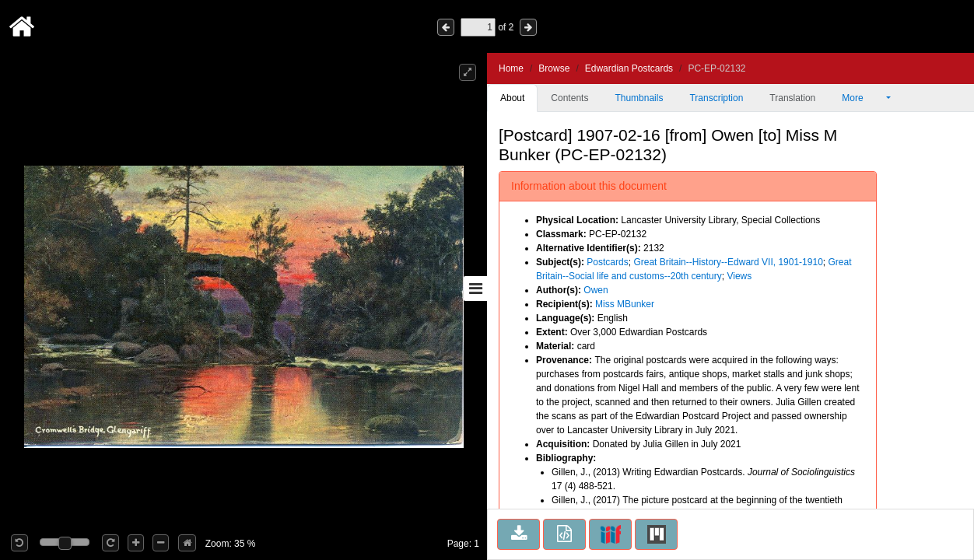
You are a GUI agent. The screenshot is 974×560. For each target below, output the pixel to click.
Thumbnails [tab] (639, 98)
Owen (596, 290)
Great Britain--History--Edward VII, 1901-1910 (728, 262)
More (863, 98)
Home (511, 68)
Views (739, 276)
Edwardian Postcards (629, 68)
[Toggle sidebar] (475, 289)
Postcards (607, 262)
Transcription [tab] (716, 98)
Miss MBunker (625, 304)
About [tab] (512, 98)
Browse (554, 68)
